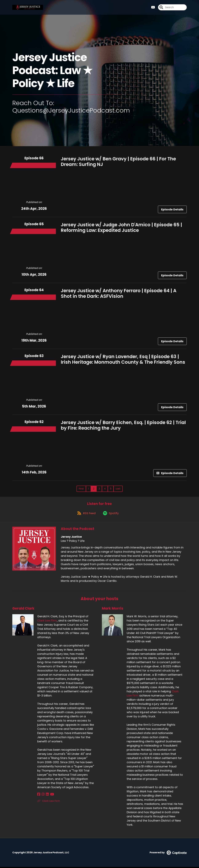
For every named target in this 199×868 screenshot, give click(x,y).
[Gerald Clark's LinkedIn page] (46, 795)
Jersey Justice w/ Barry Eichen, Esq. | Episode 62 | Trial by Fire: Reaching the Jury (123, 425)
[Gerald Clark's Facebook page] (39, 795)
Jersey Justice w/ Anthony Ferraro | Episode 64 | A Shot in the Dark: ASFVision (119, 293)
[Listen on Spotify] (111, 514)
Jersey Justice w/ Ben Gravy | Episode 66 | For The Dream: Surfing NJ (118, 162)
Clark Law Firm (47, 622)
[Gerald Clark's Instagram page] (42, 795)
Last (118, 489)
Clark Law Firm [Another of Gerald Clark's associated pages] (49, 802)
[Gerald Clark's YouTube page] (50, 795)
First (81, 489)
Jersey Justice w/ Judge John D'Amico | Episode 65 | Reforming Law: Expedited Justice (121, 228)
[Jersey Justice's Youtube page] (153, 8)
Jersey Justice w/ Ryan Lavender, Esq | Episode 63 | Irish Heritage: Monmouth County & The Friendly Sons (123, 359)
